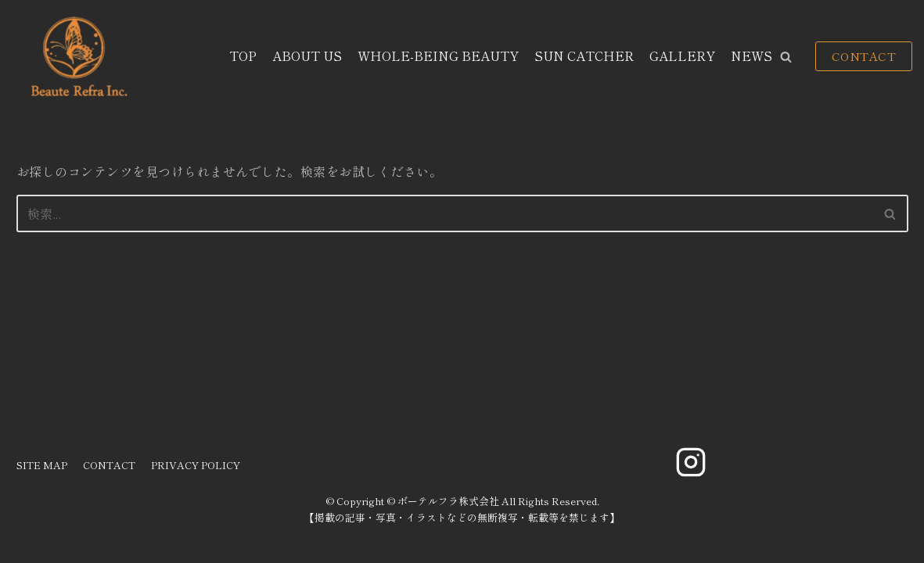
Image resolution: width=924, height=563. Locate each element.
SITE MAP (42, 465)
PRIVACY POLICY (196, 465)
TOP (243, 56)
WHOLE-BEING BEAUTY (438, 56)
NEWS (751, 56)
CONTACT (864, 56)
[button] (786, 57)
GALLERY (682, 56)
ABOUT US (307, 56)
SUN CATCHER (584, 56)
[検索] (445, 213)
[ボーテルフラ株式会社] (77, 57)
